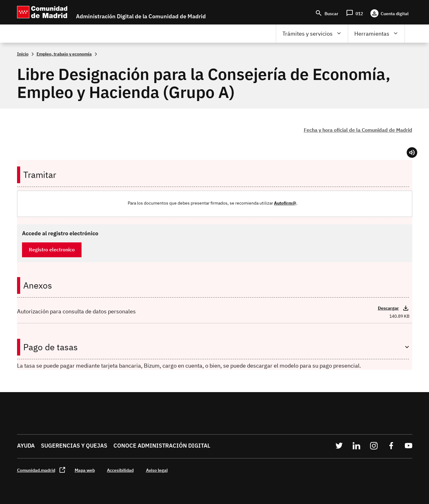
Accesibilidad (120, 470)
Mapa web (85, 470)
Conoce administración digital (162, 446)
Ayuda (26, 446)
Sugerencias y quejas (74, 446)
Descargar (388, 308)
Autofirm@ (285, 203)
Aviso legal (157, 470)
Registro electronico (52, 250)
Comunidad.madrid (36, 470)
